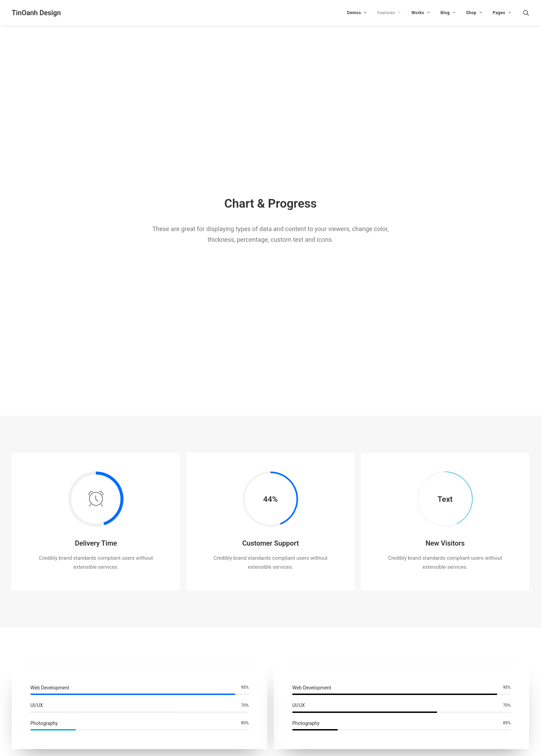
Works (421, 13)
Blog (448, 13)
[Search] (526, 13)
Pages (502, 13)
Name (20, 667)
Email (196, 667)
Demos (357, 13)
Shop (474, 13)
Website (372, 667)
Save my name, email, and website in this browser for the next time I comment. (101, 702)
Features (389, 13)
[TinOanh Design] (36, 13)
